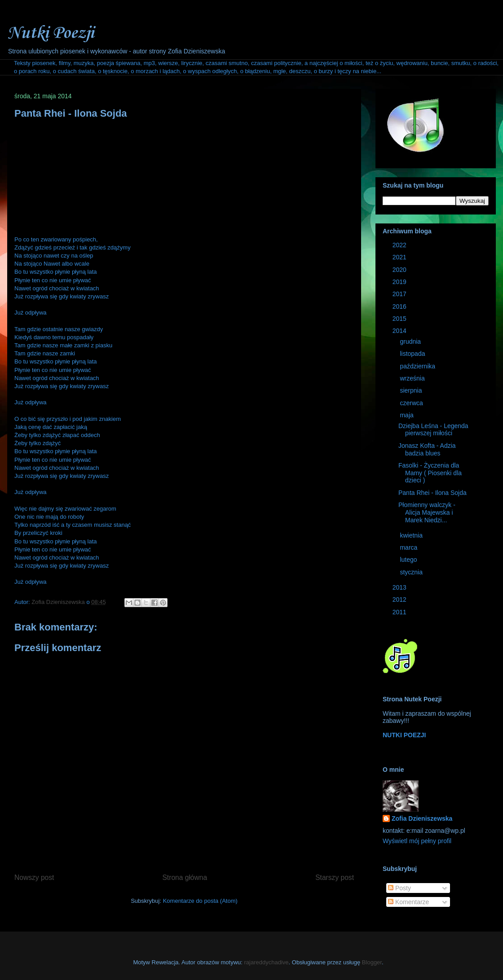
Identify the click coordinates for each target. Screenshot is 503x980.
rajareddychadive (267, 962)
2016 (400, 306)
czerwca (412, 403)
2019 (400, 282)
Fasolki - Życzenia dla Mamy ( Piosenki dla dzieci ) (430, 473)
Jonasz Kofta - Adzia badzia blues (427, 449)
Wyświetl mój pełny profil (417, 841)
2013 (400, 587)
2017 (400, 294)
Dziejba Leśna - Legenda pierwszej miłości (433, 430)
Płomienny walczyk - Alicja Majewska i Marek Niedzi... (427, 512)
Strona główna (185, 877)
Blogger (372, 962)
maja (407, 415)
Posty (399, 888)
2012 (400, 599)
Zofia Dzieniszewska (59, 602)
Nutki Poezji (51, 33)
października (418, 366)
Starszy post (335, 877)
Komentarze (408, 902)
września (413, 378)
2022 (400, 245)
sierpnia (412, 390)
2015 (400, 319)
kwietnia (412, 535)
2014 (400, 331)
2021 (400, 257)
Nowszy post (34, 877)
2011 (400, 612)
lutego (409, 560)
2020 (400, 270)
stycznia (412, 572)
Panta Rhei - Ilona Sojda (432, 493)
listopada (413, 354)
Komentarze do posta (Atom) (200, 901)
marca (409, 547)
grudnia (411, 341)
